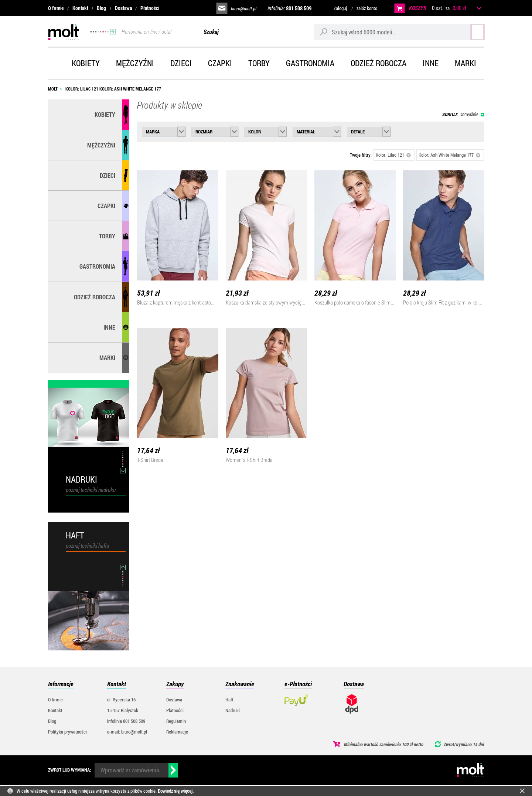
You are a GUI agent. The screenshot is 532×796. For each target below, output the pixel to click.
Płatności (150, 8)
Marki (465, 63)
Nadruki (233, 710)
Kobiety (86, 63)
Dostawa (123, 8)
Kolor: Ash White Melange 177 (449, 155)
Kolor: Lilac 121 (393, 155)
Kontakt (80, 8)
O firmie (56, 8)
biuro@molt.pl (244, 8)
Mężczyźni (135, 63)
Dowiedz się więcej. (176, 791)
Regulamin (176, 721)
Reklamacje (177, 732)
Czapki (220, 63)
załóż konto (367, 8)
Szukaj (470, 32)
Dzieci (181, 63)
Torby (259, 63)
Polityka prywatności (67, 732)
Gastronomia (310, 63)
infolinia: (289, 8)
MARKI (107, 358)
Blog (101, 8)
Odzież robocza (378, 63)
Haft (229, 700)
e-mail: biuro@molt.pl (127, 732)
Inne (431, 63)
